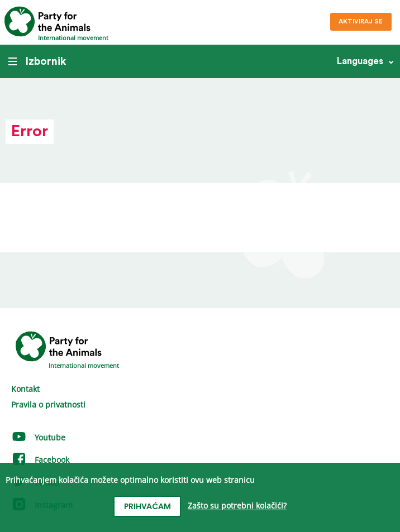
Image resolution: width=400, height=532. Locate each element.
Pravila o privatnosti (48, 404)
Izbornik (37, 61)
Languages (360, 61)
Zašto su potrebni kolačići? (237, 506)
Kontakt (25, 389)
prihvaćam (147, 507)
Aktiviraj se (361, 21)
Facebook (40, 460)
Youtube (38, 437)
